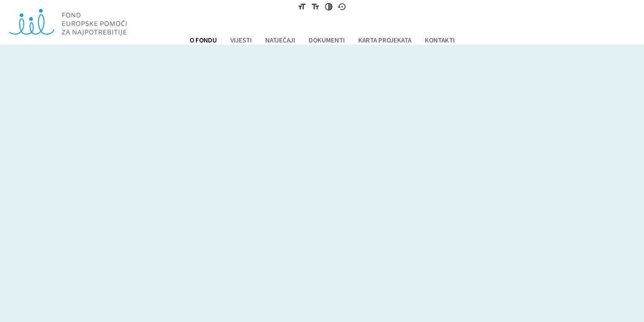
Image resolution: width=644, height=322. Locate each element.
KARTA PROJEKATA (385, 40)
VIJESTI (241, 40)
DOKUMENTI (327, 40)
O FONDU (203, 40)
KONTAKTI (440, 40)
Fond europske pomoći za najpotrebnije (68, 22)
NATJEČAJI (280, 40)
